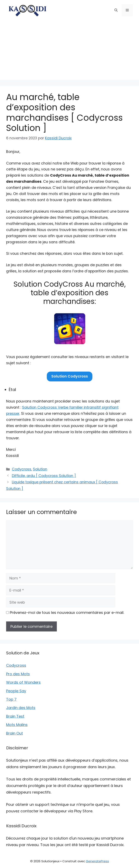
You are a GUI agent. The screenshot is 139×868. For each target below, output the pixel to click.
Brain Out (15, 733)
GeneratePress (97, 861)
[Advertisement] (69, 51)
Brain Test (15, 716)
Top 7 (11, 699)
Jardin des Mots (21, 708)
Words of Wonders (23, 682)
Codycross (22, 469)
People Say (16, 691)
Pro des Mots (18, 674)
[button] (116, 10)
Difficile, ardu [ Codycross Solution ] (44, 476)
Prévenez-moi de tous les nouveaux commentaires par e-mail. (67, 613)
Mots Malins (17, 725)
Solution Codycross (70, 376)
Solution (40, 469)
